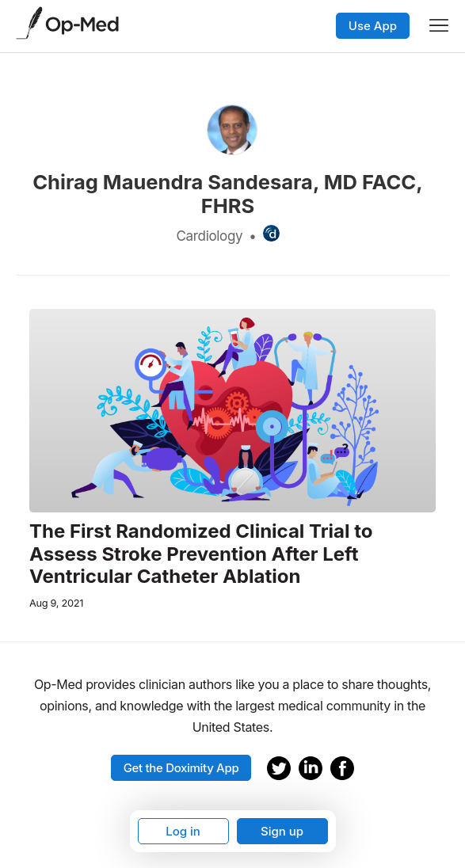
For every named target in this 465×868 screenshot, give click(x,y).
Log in (183, 831)
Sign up (282, 831)
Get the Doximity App (181, 768)
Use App (373, 26)
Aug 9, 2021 (56, 603)
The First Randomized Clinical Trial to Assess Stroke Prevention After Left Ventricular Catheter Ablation (201, 554)
